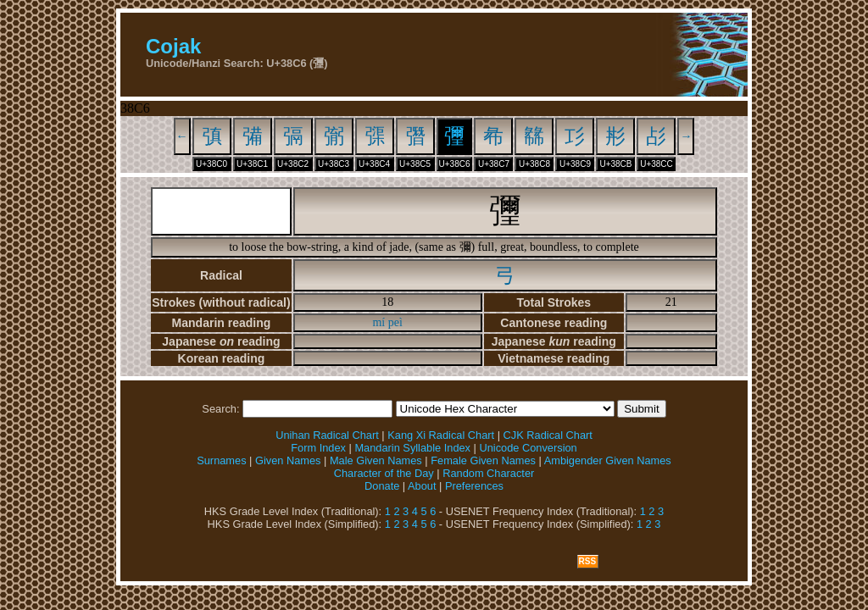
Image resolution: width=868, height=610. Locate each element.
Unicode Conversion (528, 448)
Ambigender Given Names (608, 460)
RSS (588, 561)
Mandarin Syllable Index (412, 448)
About (422, 486)
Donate (382, 486)
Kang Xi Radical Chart (441, 435)
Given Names (288, 460)
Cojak (173, 46)
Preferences (474, 486)
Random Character (488, 473)
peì (395, 322)
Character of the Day (384, 473)
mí (378, 322)
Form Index (318, 448)
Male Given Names (376, 460)
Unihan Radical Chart (327, 435)
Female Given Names (483, 460)
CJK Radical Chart (548, 435)
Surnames (221, 460)
